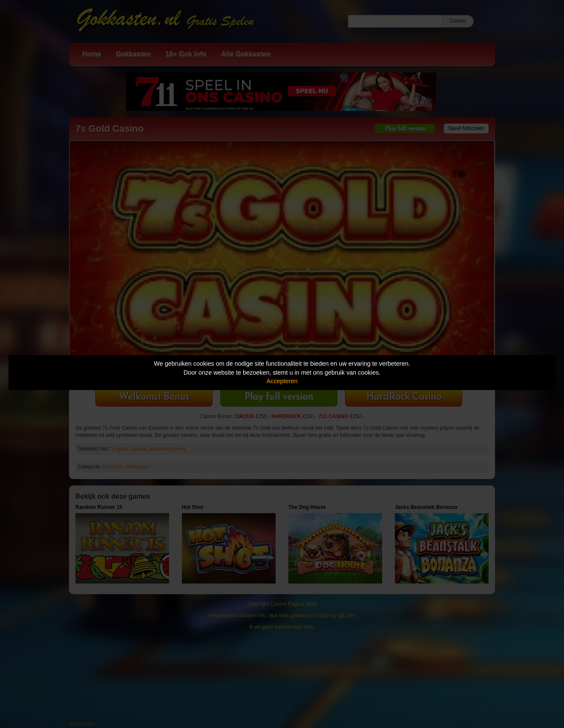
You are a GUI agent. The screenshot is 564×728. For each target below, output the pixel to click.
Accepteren (282, 381)
